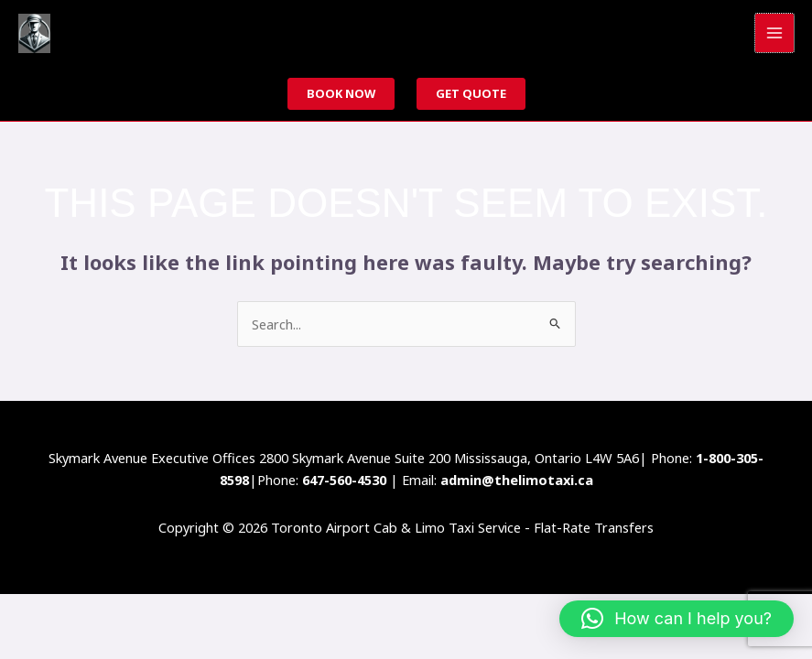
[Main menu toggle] (774, 33)
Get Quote (471, 93)
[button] (677, 619)
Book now (341, 93)
